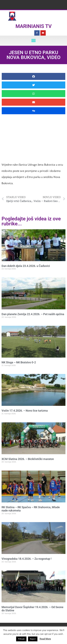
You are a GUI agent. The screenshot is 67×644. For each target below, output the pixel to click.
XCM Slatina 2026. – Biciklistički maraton (28, 459)
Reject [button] (33, 639)
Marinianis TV (34, 26)
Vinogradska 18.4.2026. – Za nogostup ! (27, 559)
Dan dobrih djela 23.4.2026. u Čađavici (26, 266)
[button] (34, 41)
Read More (45, 639)
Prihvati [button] (21, 639)
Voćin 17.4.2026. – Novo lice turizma (25, 411)
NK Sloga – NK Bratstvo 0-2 (19, 362)
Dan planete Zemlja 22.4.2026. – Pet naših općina (33, 314)
